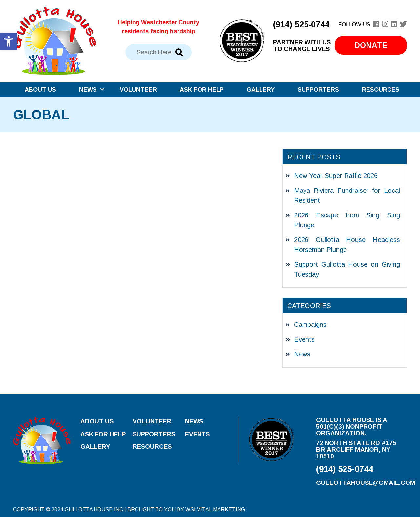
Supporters (318, 90)
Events (304, 339)
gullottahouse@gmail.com (366, 483)
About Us (40, 90)
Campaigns (310, 325)
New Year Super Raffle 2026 (336, 176)
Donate (371, 45)
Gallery (261, 90)
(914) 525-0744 (301, 24)
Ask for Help (202, 90)
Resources (381, 90)
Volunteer (138, 90)
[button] (9, 41)
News (88, 90)
